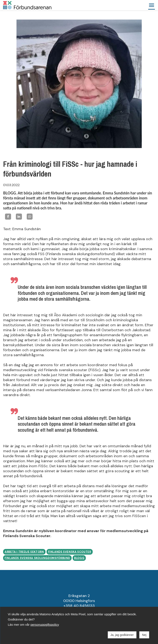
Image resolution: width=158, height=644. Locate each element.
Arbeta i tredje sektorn (24, 552)
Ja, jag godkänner (122, 635)
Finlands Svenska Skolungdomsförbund (37, 558)
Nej (144, 635)
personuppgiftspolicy (45, 625)
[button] (152, 5)
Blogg (79, 558)
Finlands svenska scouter (70, 552)
